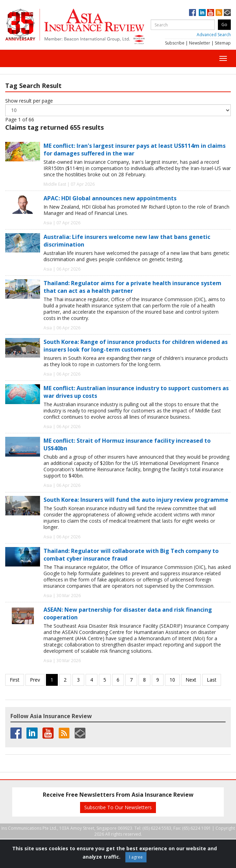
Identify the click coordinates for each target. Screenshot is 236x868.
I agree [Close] (136, 857)
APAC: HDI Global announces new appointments (110, 198)
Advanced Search (214, 35)
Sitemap (223, 43)
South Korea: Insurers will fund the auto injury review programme (136, 500)
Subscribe (175, 43)
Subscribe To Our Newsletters (118, 807)
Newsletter (200, 43)
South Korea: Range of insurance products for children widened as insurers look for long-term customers (136, 346)
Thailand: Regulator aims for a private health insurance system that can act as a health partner (132, 287)
